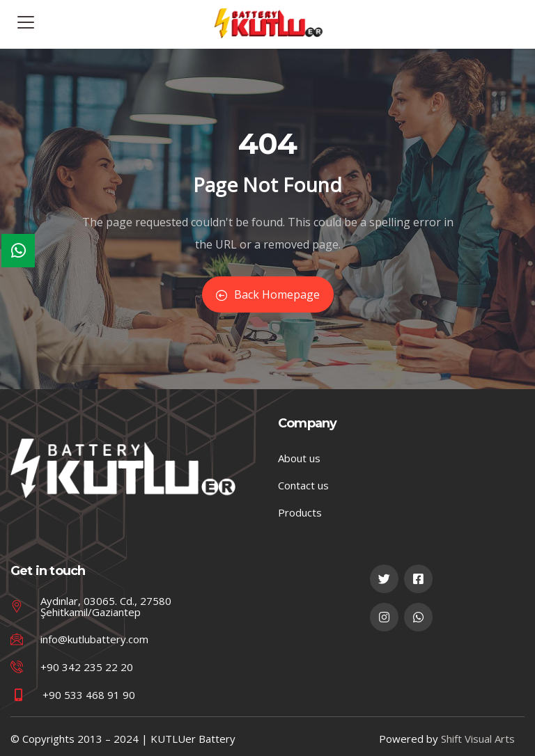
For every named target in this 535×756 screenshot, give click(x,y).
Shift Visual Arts (478, 739)
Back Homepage (268, 294)
